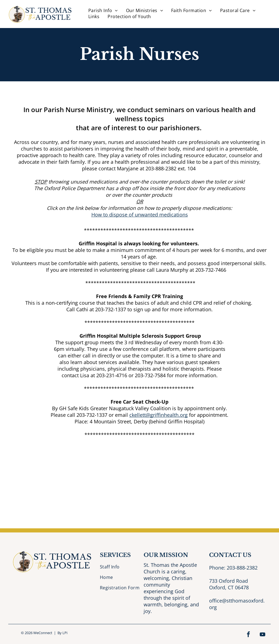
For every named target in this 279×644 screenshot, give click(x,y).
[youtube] (262, 635)
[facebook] (248, 635)
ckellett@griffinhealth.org (158, 415)
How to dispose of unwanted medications (140, 215)
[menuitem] (103, 10)
